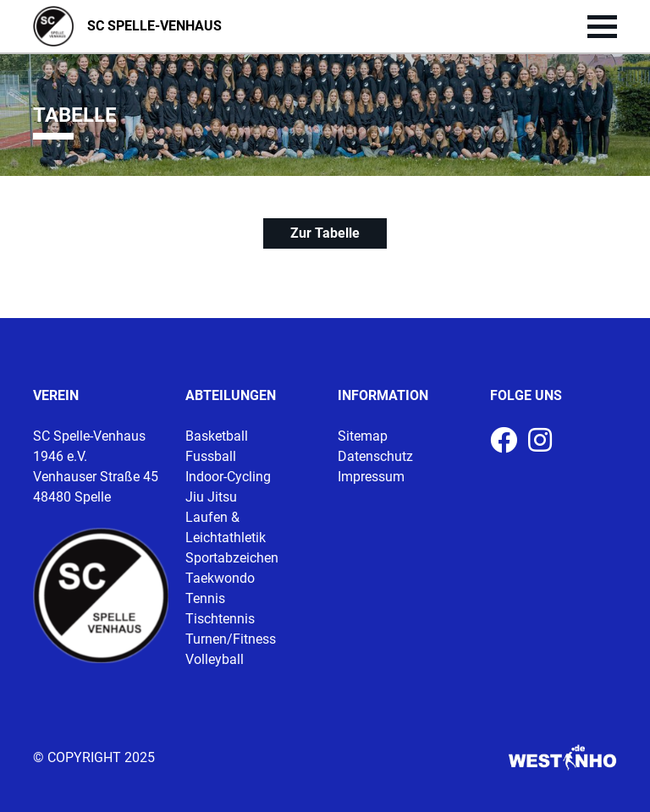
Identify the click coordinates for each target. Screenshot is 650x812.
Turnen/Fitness (231, 639)
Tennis (205, 598)
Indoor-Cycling (228, 477)
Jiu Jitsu (211, 497)
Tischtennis (220, 619)
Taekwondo (220, 578)
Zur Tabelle (325, 233)
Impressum (371, 477)
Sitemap (363, 436)
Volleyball (215, 659)
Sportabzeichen (232, 558)
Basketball (217, 436)
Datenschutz (375, 456)
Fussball (211, 456)
